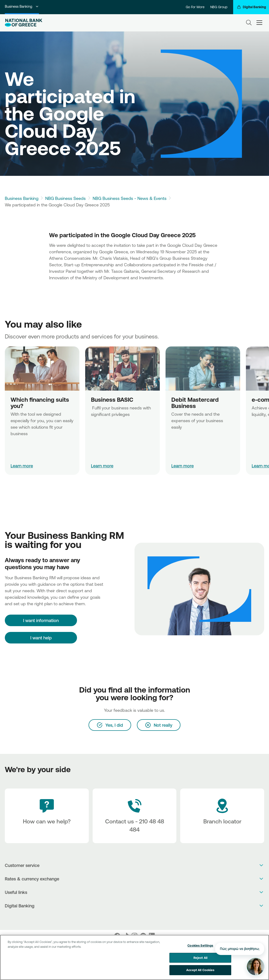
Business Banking (22, 6)
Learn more (22, 466)
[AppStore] (130, 918)
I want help (41, 638)
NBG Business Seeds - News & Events (130, 198)
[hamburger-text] (259, 23)
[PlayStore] (135, 918)
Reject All (200, 958)
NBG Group (219, 7)
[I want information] (41, 620)
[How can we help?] (47, 816)
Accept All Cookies (200, 970)
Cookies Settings (200, 945)
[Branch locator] (222, 816)
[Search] (249, 23)
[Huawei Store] (140, 918)
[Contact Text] (135, 816)
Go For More (195, 7)
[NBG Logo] (24, 23)
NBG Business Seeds (65, 198)
